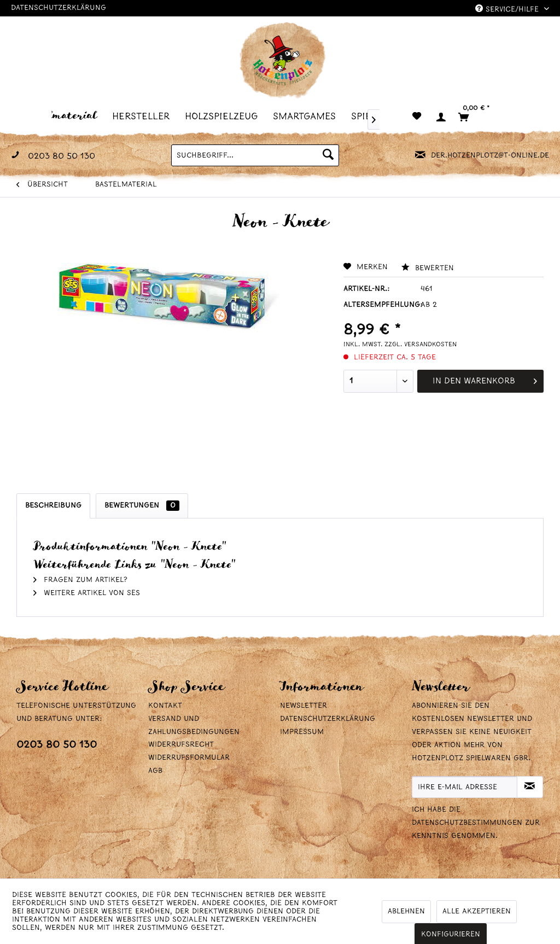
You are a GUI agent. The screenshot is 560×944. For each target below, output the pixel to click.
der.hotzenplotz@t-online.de (490, 156)
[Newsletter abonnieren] (530, 787)
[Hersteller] (144, 116)
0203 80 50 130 (57, 745)
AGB (155, 771)
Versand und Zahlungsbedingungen (194, 726)
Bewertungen (142, 506)
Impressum (302, 732)
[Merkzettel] (417, 117)
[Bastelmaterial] (62, 115)
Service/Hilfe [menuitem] (508, 9)
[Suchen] (328, 155)
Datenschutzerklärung (59, 8)
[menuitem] (62, 116)
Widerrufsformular (189, 758)
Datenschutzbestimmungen (467, 823)
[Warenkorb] (478, 117)
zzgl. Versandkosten (421, 345)
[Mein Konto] (440, 117)
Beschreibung (53, 506)
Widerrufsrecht (181, 745)
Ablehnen (406, 911)
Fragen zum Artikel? (80, 580)
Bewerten (428, 268)
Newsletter (304, 706)
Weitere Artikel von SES (87, 593)
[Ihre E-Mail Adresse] (465, 787)
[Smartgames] (308, 116)
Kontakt (165, 706)
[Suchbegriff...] (255, 155)
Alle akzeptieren (477, 911)
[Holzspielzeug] (224, 116)
